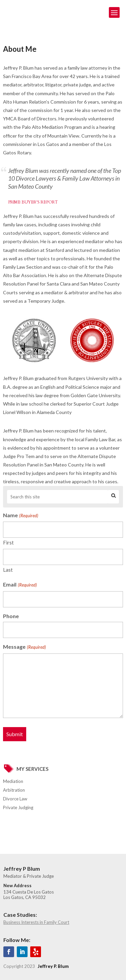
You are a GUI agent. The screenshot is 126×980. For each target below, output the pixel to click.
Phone (11, 616)
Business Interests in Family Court (36, 922)
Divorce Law (15, 799)
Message (24, 647)
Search (114, 497)
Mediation (13, 781)
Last (8, 570)
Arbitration (14, 790)
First (8, 542)
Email (20, 585)
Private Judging (18, 807)
